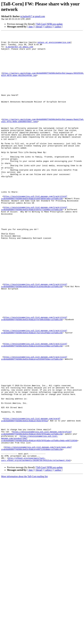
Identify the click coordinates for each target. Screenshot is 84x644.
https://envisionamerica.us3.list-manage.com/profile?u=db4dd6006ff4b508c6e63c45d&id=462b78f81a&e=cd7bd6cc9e (36, 513)
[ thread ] (39, 27)
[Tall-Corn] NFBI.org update (49, 24)
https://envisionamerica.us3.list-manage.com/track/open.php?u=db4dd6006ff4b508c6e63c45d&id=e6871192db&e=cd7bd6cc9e (36, 532)
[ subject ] (48, 27)
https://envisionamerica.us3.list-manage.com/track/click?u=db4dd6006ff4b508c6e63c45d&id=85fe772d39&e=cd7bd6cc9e (34, 244)
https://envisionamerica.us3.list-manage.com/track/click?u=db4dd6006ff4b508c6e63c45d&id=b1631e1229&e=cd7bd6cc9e (34, 407)
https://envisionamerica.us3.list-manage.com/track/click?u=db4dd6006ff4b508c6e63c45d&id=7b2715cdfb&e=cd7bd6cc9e (34, 392)
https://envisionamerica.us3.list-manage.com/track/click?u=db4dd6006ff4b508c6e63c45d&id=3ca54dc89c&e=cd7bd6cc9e (34, 336)
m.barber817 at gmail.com (33, 16)
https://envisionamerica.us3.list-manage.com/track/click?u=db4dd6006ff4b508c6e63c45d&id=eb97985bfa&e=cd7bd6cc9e (34, 231)
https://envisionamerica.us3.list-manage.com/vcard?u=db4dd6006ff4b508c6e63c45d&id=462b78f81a (31, 497)
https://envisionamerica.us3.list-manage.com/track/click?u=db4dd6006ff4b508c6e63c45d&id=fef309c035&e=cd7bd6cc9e (34, 376)
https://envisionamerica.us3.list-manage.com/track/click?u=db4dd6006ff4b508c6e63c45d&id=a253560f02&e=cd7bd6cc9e (34, 423)
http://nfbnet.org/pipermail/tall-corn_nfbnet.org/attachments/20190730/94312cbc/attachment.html (36, 545)
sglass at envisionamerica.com (54, 44)
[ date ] (31, 27)
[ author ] (58, 27)
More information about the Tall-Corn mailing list (24, 562)
